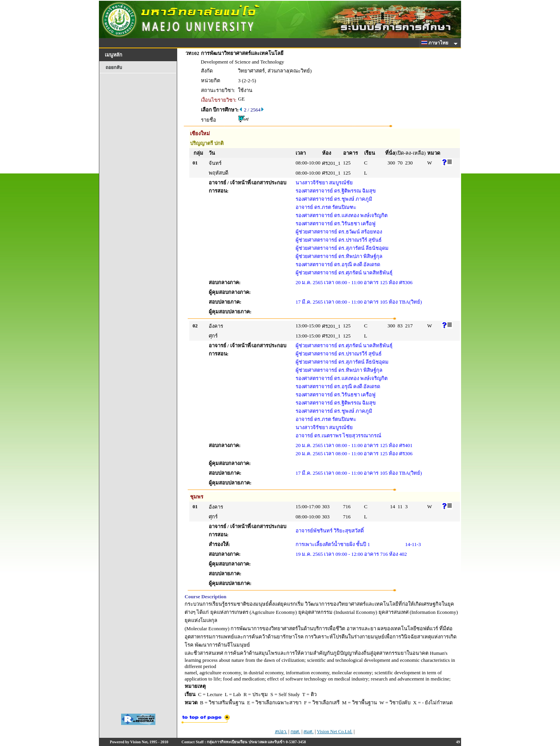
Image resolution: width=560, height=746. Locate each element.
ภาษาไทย (436, 43)
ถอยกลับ (114, 67)
